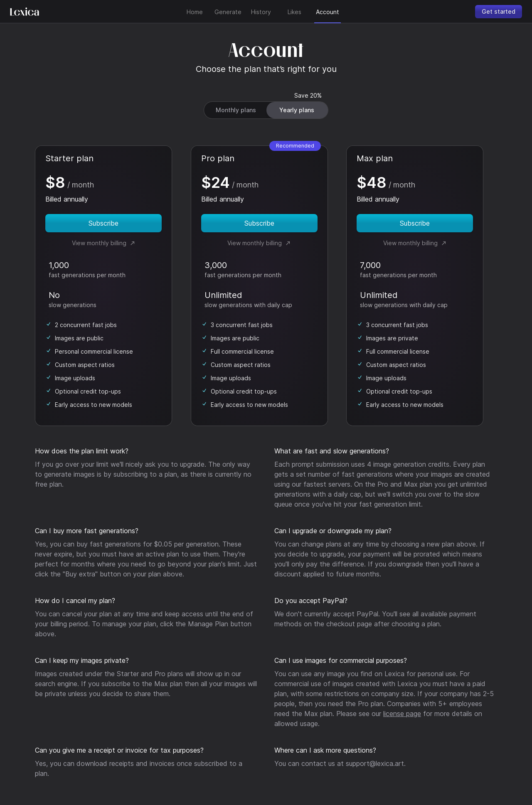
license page (402, 714)
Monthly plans (236, 110)
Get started (499, 11)
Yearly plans (297, 110)
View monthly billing (104, 243)
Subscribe (103, 223)
